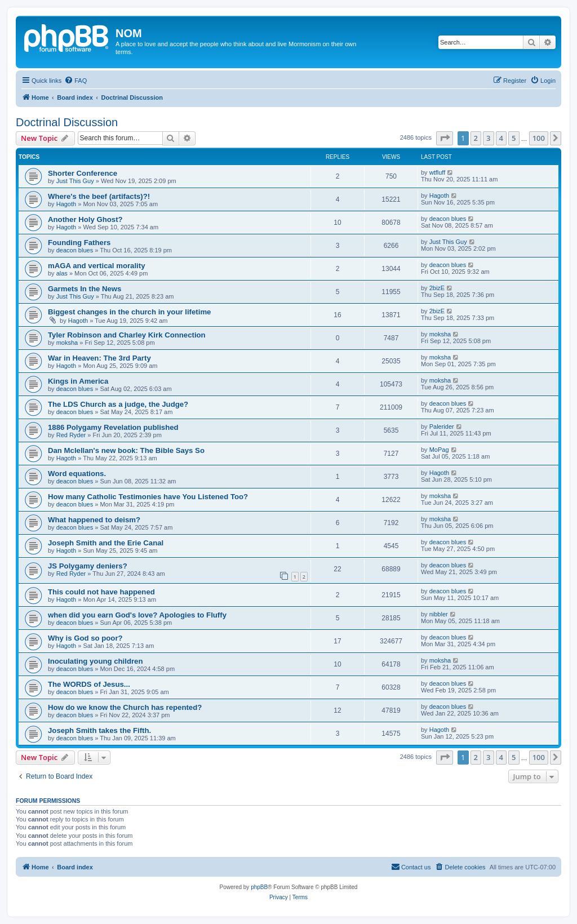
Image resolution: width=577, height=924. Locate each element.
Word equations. (77, 474)
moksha (67, 343)
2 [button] (476, 138)
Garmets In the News (85, 289)
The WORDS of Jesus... (89, 684)
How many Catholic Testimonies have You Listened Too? (148, 497)
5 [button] (514, 138)
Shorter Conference (83, 173)
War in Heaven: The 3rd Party (99, 358)
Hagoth (66, 204)
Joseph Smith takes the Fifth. (99, 730)
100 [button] (539, 138)
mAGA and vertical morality (96, 266)
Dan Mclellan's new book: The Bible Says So (126, 450)
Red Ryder (71, 435)
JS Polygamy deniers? (88, 566)
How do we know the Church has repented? (125, 707)
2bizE (437, 288)
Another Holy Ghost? (85, 219)
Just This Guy (75, 181)
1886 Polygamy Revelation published (113, 427)
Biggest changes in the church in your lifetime (129, 312)
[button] (445, 138)
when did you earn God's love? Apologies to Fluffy (137, 615)
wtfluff (438, 172)
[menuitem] (76, 81)
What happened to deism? (94, 520)
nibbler (439, 614)
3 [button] (488, 138)
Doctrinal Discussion (67, 122)
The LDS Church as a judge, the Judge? (118, 404)
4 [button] (501, 138)
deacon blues (448, 219)
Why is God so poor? (85, 638)
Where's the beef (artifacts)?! (99, 196)
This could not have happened (101, 592)
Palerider (442, 427)
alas (62, 273)
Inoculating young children (96, 661)
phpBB (259, 887)
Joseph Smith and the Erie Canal (106, 543)
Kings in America (78, 381)
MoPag (439, 450)
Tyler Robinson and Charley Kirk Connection (127, 335)
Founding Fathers (79, 243)
